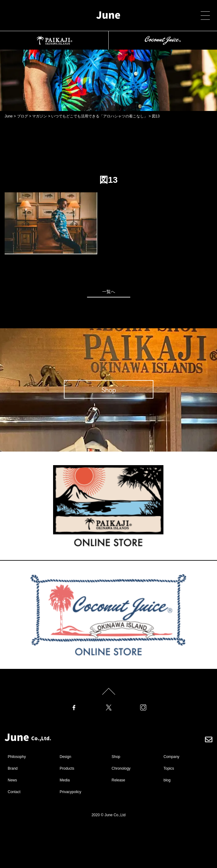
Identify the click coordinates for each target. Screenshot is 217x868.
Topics (169, 768)
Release (119, 780)
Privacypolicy (70, 792)
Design (65, 757)
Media (65, 780)
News (12, 780)
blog (167, 780)
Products (67, 768)
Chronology (121, 768)
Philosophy (17, 757)
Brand (13, 768)
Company (171, 757)
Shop (116, 757)
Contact (14, 792)
